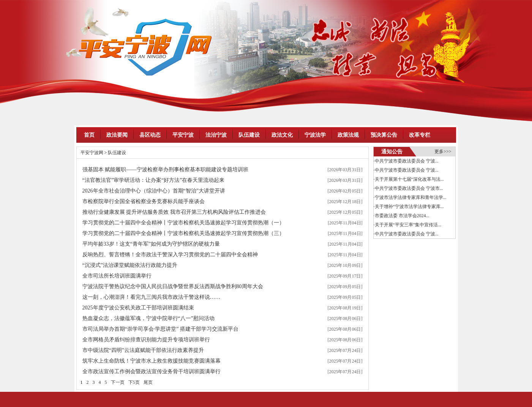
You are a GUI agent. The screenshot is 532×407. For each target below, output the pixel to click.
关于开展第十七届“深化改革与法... (409, 179)
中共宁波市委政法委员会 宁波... (407, 161)
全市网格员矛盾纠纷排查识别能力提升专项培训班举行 (146, 340)
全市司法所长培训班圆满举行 (117, 276)
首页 (89, 135)
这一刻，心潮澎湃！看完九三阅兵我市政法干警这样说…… (152, 297)
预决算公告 (384, 135)
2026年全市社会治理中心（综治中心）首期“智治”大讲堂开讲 (154, 191)
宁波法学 (315, 135)
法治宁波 (216, 135)
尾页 (148, 382)
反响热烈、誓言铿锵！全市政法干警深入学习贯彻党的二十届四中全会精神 (170, 255)
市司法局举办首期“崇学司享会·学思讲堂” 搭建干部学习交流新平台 (160, 329)
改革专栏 (420, 135)
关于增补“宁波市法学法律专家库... (409, 207)
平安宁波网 (92, 153)
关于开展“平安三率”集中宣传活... (408, 225)
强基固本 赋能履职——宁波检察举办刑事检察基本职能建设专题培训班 (166, 170)
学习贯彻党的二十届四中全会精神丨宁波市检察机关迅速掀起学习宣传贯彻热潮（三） (183, 233)
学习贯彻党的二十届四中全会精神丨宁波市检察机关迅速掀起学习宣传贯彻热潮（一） (183, 223)
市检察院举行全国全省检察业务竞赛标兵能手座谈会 (144, 201)
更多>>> (443, 151)
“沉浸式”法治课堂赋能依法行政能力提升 (130, 265)
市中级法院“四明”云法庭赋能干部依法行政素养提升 (143, 350)
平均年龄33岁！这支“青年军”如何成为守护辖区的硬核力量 (151, 244)
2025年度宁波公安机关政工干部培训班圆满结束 (138, 308)
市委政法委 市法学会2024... (402, 216)
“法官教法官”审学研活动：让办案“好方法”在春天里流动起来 (154, 180)
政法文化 (282, 135)
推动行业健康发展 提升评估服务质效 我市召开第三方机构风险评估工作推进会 (174, 212)
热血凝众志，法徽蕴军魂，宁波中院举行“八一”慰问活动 (148, 318)
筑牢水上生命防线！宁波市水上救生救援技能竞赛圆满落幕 (152, 361)
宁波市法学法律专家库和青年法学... (411, 197)
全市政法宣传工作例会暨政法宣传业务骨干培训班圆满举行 (152, 372)
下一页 (118, 382)
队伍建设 (249, 135)
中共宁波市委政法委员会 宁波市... (409, 188)
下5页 (134, 382)
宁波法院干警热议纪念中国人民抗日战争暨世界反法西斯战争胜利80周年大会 (173, 286)
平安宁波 (183, 135)
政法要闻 (117, 135)
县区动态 (150, 135)
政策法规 (348, 135)
